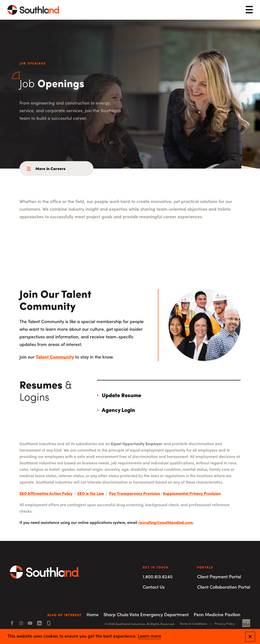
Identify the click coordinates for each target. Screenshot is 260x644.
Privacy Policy (225, 624)
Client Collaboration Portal (224, 588)
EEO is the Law (91, 494)
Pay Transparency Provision (134, 494)
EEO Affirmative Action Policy (46, 494)
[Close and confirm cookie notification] (250, 637)
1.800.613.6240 (158, 577)
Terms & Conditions (193, 624)
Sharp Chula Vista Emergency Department (146, 615)
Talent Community (55, 357)
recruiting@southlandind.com (165, 523)
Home (93, 615)
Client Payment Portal (219, 577)
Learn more (149, 637)
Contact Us (154, 588)
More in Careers (51, 169)
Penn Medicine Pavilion (217, 615)
